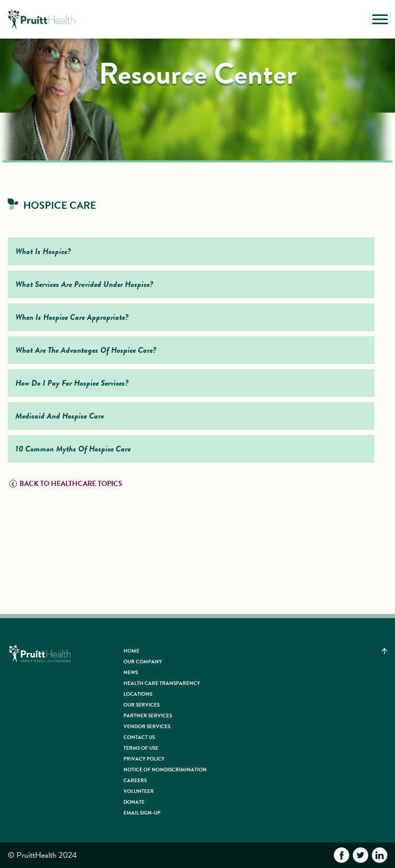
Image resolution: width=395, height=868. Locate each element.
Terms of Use (141, 748)
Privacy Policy (144, 759)
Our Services (141, 705)
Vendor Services (147, 726)
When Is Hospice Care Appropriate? (72, 317)
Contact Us (139, 737)
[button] (359, 20)
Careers (135, 780)
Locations (138, 694)
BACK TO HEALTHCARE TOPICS (66, 484)
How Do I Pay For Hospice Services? (72, 383)
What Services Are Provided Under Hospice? (84, 284)
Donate (134, 802)
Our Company (143, 662)
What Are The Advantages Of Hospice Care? (86, 350)
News (131, 672)
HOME (131, 651)
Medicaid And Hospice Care (60, 416)
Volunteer (139, 791)
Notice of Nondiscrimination (165, 770)
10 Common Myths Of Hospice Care (73, 449)
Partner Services (148, 716)
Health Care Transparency (162, 683)
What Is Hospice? (43, 251)
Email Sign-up (142, 813)
